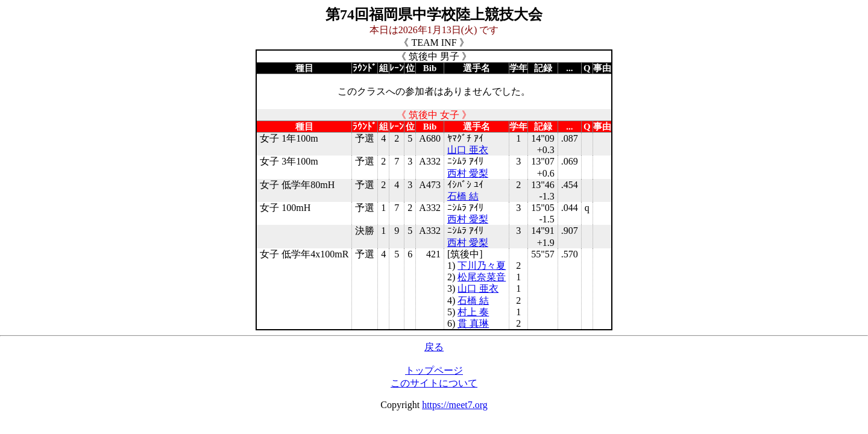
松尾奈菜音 (482, 277)
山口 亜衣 (468, 150)
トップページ (434, 370)
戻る (434, 347)
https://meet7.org (455, 405)
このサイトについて (434, 383)
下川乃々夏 (482, 266)
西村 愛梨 (468, 173)
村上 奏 (473, 312)
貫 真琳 (473, 323)
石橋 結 (463, 196)
